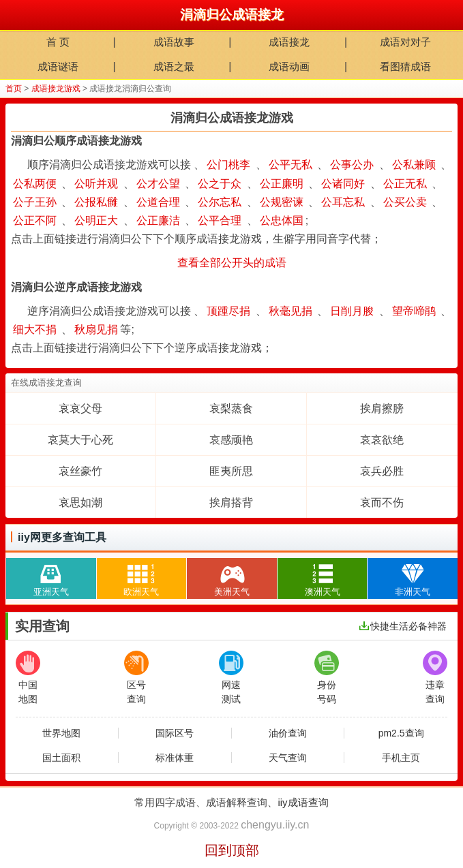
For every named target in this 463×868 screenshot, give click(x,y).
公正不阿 (35, 220)
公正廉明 (282, 184)
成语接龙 (289, 42)
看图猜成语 (405, 66)
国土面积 (61, 758)
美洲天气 (232, 577)
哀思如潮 (80, 502)
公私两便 (35, 184)
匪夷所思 (231, 471)
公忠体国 (282, 220)
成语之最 (174, 66)
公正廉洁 (158, 220)
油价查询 (288, 733)
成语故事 (174, 42)
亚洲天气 (51, 577)
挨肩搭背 (231, 502)
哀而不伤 (382, 502)
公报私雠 (96, 202)
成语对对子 (405, 42)
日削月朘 (352, 311)
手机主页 (401, 758)
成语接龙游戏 (56, 89)
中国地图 (28, 678)
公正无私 (405, 184)
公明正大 (96, 220)
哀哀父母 (80, 408)
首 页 (58, 42)
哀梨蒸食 (231, 408)
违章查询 (435, 678)
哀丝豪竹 (80, 471)
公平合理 (220, 220)
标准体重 (175, 758)
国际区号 (175, 733)
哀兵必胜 (382, 471)
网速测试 (231, 678)
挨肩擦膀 (382, 408)
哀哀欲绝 (382, 440)
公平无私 (290, 165)
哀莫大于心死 (80, 440)
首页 (14, 89)
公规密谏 (282, 202)
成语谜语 (58, 66)
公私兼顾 (414, 165)
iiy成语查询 (303, 802)
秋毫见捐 (290, 311)
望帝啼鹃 (414, 311)
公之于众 (220, 184)
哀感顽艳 (231, 440)
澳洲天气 (323, 577)
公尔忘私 (220, 202)
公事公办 (352, 165)
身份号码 (327, 678)
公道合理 (158, 202)
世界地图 (61, 733)
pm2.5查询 (401, 733)
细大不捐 (35, 329)
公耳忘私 (343, 202)
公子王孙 (35, 202)
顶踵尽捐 (228, 311)
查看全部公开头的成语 (232, 263)
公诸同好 (343, 184)
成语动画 (289, 66)
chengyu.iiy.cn (275, 825)
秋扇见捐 (96, 329)
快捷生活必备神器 (403, 626)
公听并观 (96, 184)
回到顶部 (232, 850)
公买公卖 (405, 202)
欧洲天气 (141, 577)
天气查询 (288, 758)
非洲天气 (413, 577)
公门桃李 (228, 165)
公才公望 (158, 184)
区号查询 (136, 678)
